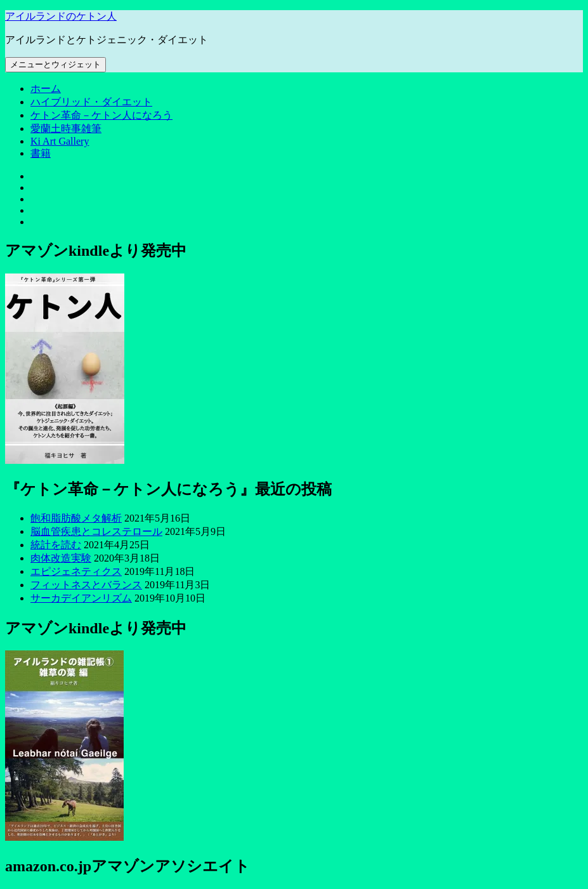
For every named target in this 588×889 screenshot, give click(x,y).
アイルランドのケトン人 (61, 16)
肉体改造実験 (61, 558)
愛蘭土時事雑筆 (66, 128)
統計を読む (56, 545)
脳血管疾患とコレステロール (96, 531)
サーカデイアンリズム (81, 598)
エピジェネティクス (76, 571)
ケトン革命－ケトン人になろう (101, 115)
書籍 (41, 153)
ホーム (46, 89)
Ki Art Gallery (60, 141)
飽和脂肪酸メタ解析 (76, 518)
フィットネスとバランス (86, 585)
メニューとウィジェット (56, 64)
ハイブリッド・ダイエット (91, 102)
